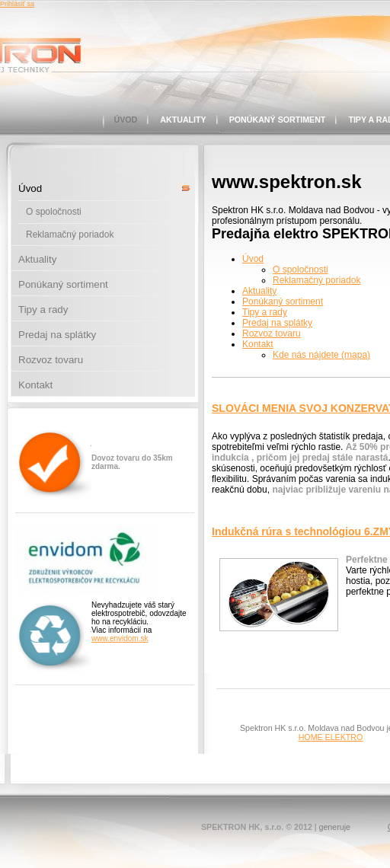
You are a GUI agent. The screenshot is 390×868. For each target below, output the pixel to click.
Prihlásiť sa (17, 4)
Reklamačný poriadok (70, 235)
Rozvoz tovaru (51, 360)
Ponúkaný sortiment (278, 120)
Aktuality (183, 120)
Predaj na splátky (57, 335)
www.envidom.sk (120, 638)
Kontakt (35, 385)
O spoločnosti (54, 212)
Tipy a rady (43, 310)
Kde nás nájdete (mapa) (321, 355)
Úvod (126, 120)
